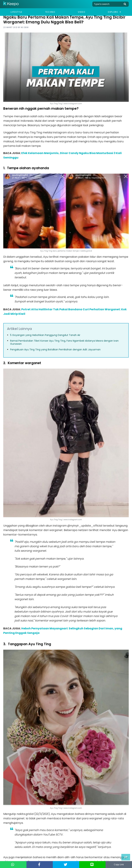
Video (81, 12)
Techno (50, 12)
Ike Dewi (25, 27)
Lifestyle (16, 12)
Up (126, 857)
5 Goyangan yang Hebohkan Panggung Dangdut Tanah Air (45, 335)
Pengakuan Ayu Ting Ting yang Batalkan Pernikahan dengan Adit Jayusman (55, 350)
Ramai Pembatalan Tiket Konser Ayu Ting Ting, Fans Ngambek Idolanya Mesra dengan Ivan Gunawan (64, 342)
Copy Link (119, 864)
